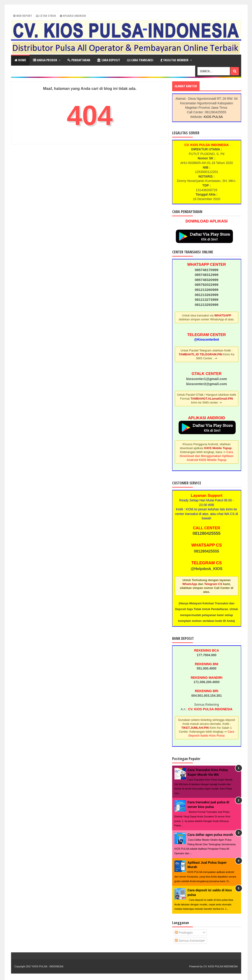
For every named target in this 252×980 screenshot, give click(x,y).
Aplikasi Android (73, 16)
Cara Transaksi (140, 60)
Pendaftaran (79, 60)
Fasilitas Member (174, 60)
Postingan (184, 933)
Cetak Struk (46, 16)
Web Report (22, 16)
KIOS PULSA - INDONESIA (48, 966)
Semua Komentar (189, 941)
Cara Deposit (109, 60)
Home (20, 60)
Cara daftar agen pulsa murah (210, 835)
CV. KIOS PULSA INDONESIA (221, 966)
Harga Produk (45, 60)
